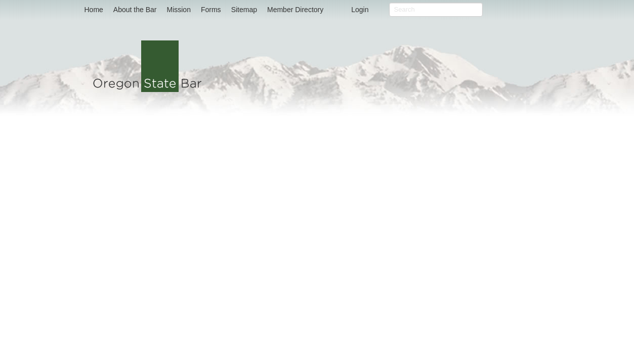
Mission (178, 10)
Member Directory (295, 10)
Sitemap (244, 10)
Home (94, 10)
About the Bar (135, 10)
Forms (211, 10)
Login (360, 10)
